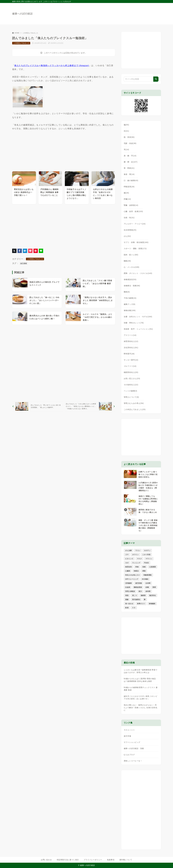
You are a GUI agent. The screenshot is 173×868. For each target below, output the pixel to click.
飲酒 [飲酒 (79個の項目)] (127, 608)
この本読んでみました (30, 33)
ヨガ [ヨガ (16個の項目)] (127, 563)
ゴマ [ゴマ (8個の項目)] (127, 555)
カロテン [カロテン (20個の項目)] (147, 550)
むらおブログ (129, 755)
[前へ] (37, 406)
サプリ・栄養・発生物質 (136, 242)
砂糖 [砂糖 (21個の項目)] (147, 587)
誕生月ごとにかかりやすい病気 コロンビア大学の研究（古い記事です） (141, 698)
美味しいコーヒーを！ (133, 761)
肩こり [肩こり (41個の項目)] (135, 595)
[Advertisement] (31, 151)
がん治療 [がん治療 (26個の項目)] (128, 550)
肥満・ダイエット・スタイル (138, 273)
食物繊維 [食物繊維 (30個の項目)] (152, 604)
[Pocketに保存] (30, 251)
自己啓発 (24, 263)
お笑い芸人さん (132, 378)
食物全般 (130, 310)
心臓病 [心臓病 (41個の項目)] (128, 571)
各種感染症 (130, 279)
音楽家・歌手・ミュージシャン (138, 329)
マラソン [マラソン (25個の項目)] (149, 559)
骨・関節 (129, 168)
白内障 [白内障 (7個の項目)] (148, 583)
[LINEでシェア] (41, 251)
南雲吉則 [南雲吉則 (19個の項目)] (128, 567)
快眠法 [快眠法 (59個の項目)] (136, 571)
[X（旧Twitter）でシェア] (14, 251)
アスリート (130, 335)
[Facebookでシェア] (20, 251)
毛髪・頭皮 (130, 143)
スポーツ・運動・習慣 (135, 249)
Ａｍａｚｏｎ (129, 730)
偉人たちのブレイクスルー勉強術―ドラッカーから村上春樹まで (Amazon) (52, 66)
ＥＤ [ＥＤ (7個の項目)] (134, 608)
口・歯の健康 (131, 180)
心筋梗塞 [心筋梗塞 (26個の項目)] (153, 567)
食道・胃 (129, 174)
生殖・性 (129, 218)
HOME (16, 33)
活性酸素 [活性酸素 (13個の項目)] (128, 583)
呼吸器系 (129, 187)
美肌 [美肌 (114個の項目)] (127, 595)
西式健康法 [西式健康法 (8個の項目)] (136, 599)
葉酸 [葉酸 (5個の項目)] (127, 599)
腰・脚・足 (131, 162)
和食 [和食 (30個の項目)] (137, 567)
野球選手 (129, 354)
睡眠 (127, 261)
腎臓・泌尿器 (131, 205)
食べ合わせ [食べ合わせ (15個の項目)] (129, 604)
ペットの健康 (130, 391)
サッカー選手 (131, 360)
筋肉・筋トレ (131, 255)
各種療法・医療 (132, 286)
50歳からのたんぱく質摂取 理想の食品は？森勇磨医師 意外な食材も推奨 (140, 680)
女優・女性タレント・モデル (138, 317)
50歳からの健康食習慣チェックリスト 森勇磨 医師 (141, 689)
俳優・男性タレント (134, 323)
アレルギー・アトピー (135, 224)
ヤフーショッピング (132, 742)
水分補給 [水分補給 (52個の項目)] (145, 579)
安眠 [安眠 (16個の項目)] (144, 567)
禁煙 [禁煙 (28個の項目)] (154, 587)
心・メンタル (132, 267)
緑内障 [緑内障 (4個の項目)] (148, 591)
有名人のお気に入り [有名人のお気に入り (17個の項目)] (133, 575)
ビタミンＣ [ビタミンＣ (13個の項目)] (129, 559)
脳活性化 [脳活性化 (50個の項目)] (153, 595)
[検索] (156, 79)
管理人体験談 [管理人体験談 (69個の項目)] (130, 591)
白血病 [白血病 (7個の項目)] (128, 587)
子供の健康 (130, 298)
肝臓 (127, 199)
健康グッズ (130, 304)
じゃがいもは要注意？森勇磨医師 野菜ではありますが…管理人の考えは (141, 671)
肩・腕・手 (130, 156)
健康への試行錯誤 (22, 14)
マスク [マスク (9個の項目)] (139, 559)
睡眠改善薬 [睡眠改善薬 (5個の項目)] (138, 587)
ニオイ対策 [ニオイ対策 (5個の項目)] (146, 555)
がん (127, 236)
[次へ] (90, 406)
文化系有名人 (131, 348)
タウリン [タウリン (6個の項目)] (135, 555)
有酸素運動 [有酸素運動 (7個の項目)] (148, 575)
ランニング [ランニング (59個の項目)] (136, 563)
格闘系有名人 (131, 372)
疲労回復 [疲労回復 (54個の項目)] (139, 583)
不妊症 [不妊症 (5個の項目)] (146, 563)
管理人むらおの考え (134, 403)
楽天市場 (127, 736)
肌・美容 (129, 137)
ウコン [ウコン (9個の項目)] (138, 550)
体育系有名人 (131, 341)
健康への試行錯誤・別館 (134, 748)
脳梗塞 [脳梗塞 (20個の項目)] (143, 595)
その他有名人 (131, 385)
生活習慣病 (130, 230)
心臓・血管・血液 (133, 211)
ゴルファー (130, 366)
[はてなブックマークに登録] (25, 251)
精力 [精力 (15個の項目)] (140, 591)
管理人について (131, 397)
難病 (127, 292)
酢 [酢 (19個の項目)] (145, 599)
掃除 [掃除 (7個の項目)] (144, 571)
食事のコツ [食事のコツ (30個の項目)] (141, 604)
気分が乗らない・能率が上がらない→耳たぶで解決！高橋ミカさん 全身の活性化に (141, 708)
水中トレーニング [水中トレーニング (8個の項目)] (132, 579)
